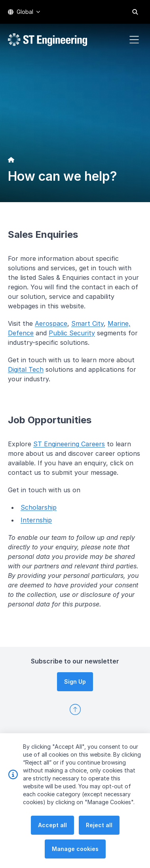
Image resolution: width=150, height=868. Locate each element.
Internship (36, 520)
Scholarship (39, 507)
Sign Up (75, 682)
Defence (21, 333)
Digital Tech (26, 369)
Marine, (119, 323)
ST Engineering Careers (69, 444)
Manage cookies (75, 852)
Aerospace (51, 323)
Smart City (87, 323)
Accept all (52, 828)
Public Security (72, 333)
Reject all (99, 828)
